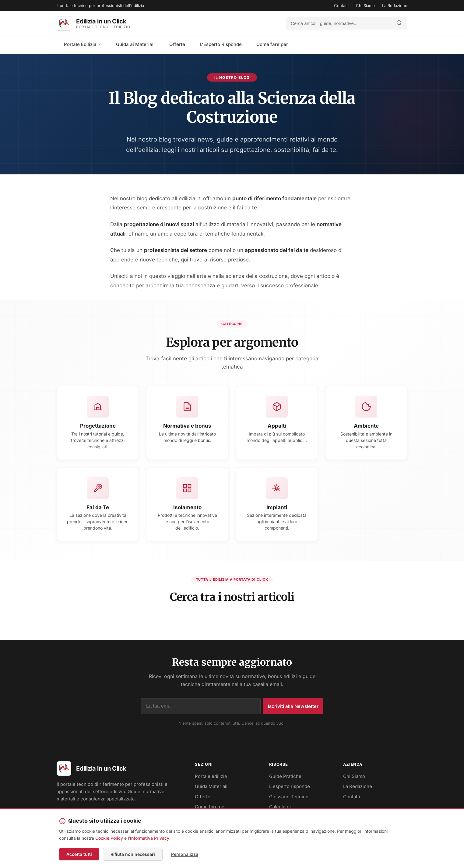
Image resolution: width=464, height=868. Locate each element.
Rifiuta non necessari (133, 854)
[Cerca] (339, 23)
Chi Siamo (365, 5)
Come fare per (272, 44)
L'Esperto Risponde (221, 44)
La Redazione (395, 5)
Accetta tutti (79, 854)
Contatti (341, 5)
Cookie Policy (109, 838)
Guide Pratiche (285, 776)
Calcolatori (281, 807)
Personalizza (185, 854)
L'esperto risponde (290, 786)
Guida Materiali (211, 786)
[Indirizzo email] (201, 706)
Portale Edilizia (83, 44)
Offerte (177, 44)
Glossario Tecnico (289, 797)
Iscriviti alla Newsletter (293, 706)
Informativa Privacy (150, 838)
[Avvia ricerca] (399, 23)
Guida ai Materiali (135, 44)
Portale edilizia (211, 776)
